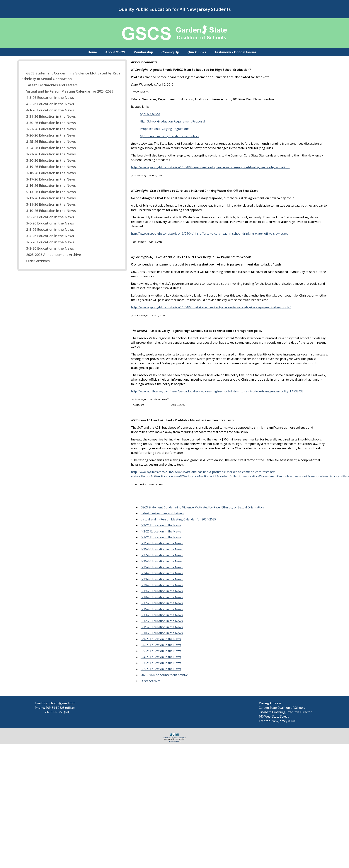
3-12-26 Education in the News (49, 198)
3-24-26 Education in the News (49, 148)
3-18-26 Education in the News (49, 173)
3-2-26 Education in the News (48, 248)
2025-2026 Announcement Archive (51, 255)
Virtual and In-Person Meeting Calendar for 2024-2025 (67, 91)
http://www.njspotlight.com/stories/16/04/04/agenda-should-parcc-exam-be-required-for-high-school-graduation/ (210, 167)
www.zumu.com (175, 741)
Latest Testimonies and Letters (50, 85)
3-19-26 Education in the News (49, 167)
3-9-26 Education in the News (48, 217)
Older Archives (36, 261)
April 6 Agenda (150, 114)
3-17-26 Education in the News (49, 179)
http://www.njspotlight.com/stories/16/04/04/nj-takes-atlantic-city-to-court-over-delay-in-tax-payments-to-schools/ (211, 307)
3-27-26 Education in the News (49, 129)
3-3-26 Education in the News (48, 242)
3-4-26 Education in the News (48, 236)
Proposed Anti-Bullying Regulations (165, 129)
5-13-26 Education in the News (49, 192)
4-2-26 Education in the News (48, 104)
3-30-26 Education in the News (49, 123)
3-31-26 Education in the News (49, 116)
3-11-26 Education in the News (49, 204)
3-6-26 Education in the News (48, 223)
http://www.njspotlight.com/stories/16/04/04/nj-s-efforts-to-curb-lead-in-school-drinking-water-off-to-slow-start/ (210, 234)
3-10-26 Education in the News (49, 211)
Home (92, 52)
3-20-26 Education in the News (49, 160)
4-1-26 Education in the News (48, 110)
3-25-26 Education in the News (49, 142)
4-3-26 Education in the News (48, 98)
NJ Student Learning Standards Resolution (169, 136)
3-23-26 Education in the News (49, 154)
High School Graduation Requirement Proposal (172, 121)
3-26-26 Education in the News (49, 135)
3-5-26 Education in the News (48, 229)
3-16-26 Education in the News (49, 185)
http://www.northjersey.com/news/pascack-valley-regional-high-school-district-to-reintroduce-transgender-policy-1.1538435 (217, 391)
